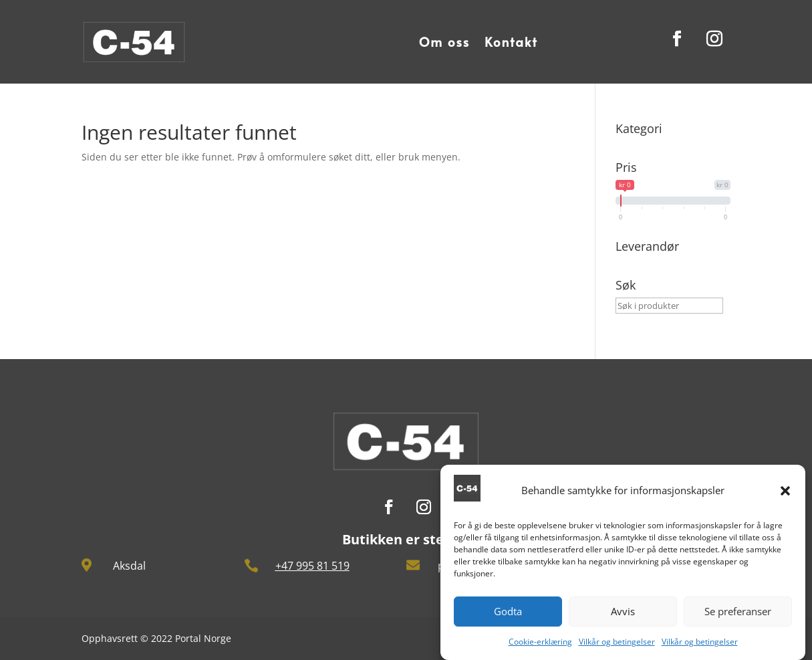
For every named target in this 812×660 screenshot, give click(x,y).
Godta (508, 619)
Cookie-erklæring (540, 648)
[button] (785, 498)
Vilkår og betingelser (617, 648)
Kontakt (511, 41)
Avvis (623, 619)
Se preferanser (738, 619)
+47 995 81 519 (312, 566)
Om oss (444, 41)
